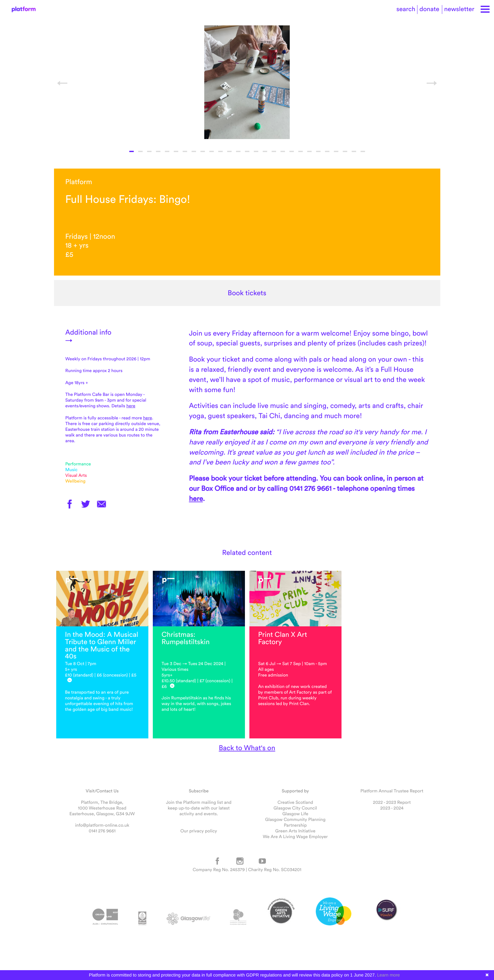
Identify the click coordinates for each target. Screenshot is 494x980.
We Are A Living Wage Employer (295, 837)
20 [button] (301, 151)
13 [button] (238, 151)
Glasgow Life (295, 814)
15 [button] (256, 151)
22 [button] (318, 151)
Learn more (389, 975)
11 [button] (220, 151)
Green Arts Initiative (295, 831)
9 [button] (203, 151)
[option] (247, 82)
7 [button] (185, 151)
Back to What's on (247, 748)
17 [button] (274, 151)
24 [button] (336, 151)
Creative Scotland (295, 802)
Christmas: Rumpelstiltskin (186, 638)
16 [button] (265, 151)
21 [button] (309, 151)
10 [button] (212, 151)
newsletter (459, 9)
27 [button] (363, 151)
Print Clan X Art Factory (283, 638)
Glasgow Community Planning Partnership (295, 822)
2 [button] (140, 151)
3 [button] (149, 151)
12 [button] (229, 151)
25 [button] (345, 151)
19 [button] (292, 151)
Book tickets (247, 293)
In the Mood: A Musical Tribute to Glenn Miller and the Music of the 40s (102, 645)
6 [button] (176, 151)
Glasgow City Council (295, 808)
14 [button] (247, 151)
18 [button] (283, 151)
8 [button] (194, 151)
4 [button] (158, 151)
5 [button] (167, 151)
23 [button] (327, 151)
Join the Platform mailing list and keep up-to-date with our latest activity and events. (199, 808)
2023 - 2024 (392, 808)
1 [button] (132, 151)
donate (429, 9)
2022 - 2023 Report (392, 802)
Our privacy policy (199, 831)
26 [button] (354, 151)
